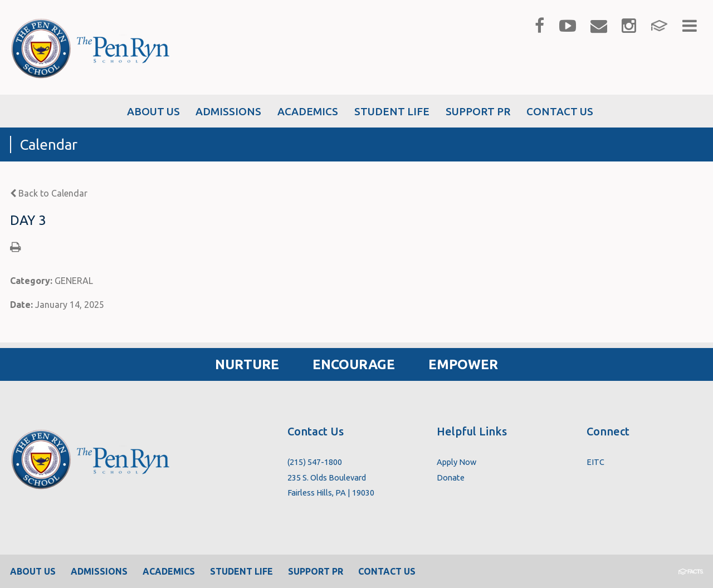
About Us (33, 571)
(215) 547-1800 (315, 462)
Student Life (241, 571)
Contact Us (387, 571)
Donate (451, 477)
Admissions (99, 571)
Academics (169, 571)
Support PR (316, 571)
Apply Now (456, 462)
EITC (595, 462)
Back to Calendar (49, 193)
